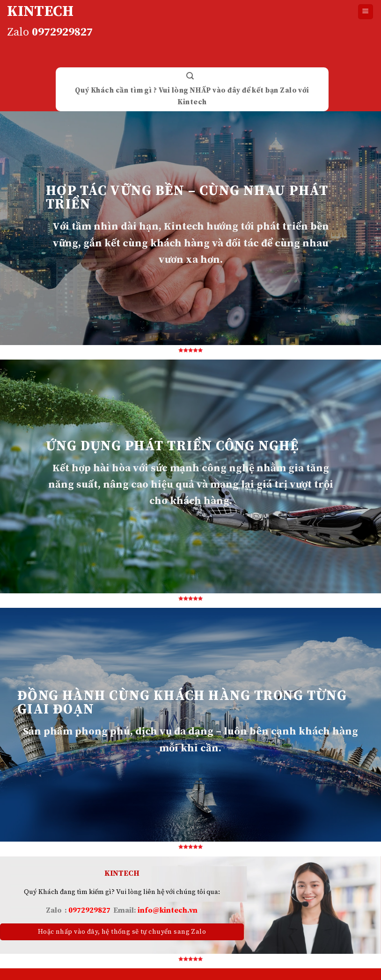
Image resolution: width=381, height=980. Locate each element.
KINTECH (40, 12)
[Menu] (366, 12)
